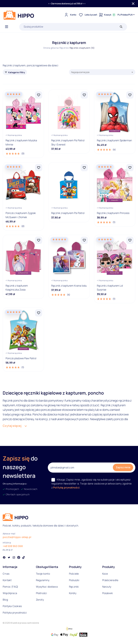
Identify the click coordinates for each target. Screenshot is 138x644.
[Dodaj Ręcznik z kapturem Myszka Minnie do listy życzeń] (39, 95)
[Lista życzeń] (88, 15)
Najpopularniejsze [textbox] (80, 72)
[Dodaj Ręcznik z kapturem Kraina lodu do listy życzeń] (84, 240)
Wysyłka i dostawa (47, 587)
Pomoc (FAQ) (10, 587)
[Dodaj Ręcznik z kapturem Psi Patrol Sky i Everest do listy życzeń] (84, 95)
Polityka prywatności (15, 613)
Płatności (42, 593)
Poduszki (74, 580)
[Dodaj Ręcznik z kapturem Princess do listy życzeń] (130, 168)
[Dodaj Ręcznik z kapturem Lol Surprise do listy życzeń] (130, 240)
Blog (5, 600)
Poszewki (108, 593)
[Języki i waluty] (126, 15)
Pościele (74, 574)
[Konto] (70, 15)
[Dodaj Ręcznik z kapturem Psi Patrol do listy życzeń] (84, 168)
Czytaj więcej (12, 426)
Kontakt (7, 580)
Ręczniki (64, 48)
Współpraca (10, 593)
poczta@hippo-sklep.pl (17, 537)
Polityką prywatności (66, 487)
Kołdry (73, 593)
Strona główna (51, 48)
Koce (105, 574)
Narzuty (107, 587)
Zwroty (40, 600)
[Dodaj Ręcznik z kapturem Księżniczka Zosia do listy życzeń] (39, 240)
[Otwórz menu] (7, 27)
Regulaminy (43, 580)
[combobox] (102, 72)
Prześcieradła (110, 580)
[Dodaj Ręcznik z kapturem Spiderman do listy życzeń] (130, 95)
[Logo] (19, 15)
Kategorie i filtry (17, 72)
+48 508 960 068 (13, 546)
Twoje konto (43, 574)
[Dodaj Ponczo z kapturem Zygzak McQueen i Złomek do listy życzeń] (39, 168)
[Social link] (4, 558)
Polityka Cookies (12, 606)
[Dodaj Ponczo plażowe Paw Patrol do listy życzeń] (39, 313)
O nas (6, 574)
